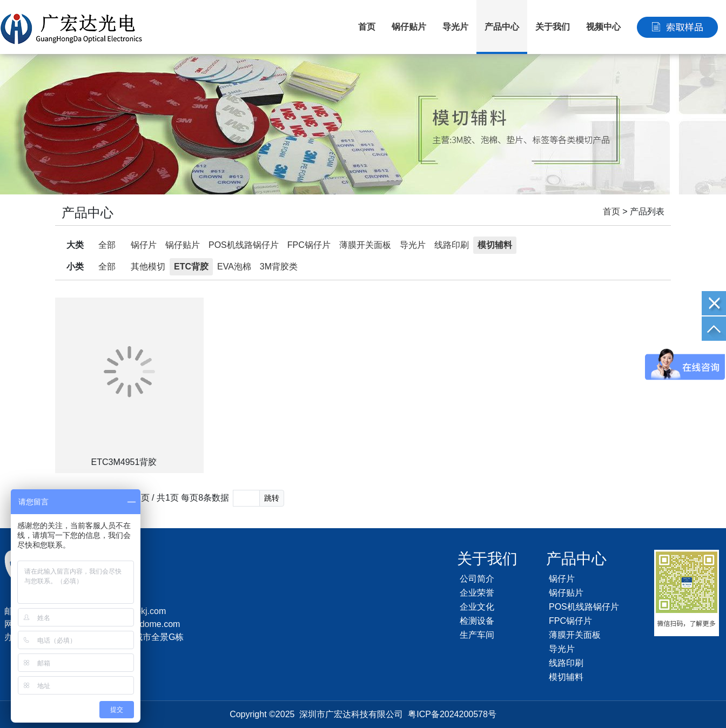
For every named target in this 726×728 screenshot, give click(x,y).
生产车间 (477, 635)
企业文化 (477, 607)
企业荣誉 (477, 593)
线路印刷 (452, 245)
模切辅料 (495, 245)
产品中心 (502, 27)
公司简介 (477, 579)
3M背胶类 (279, 267)
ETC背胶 (191, 267)
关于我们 (553, 27)
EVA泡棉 (234, 267)
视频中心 (603, 27)
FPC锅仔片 (309, 245)
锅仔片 (144, 245)
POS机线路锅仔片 (244, 245)
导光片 (455, 27)
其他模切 (148, 267)
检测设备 (477, 621)
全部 (107, 245)
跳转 (272, 498)
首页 (367, 27)
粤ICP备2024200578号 (452, 714)
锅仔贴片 (409, 27)
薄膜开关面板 (365, 245)
